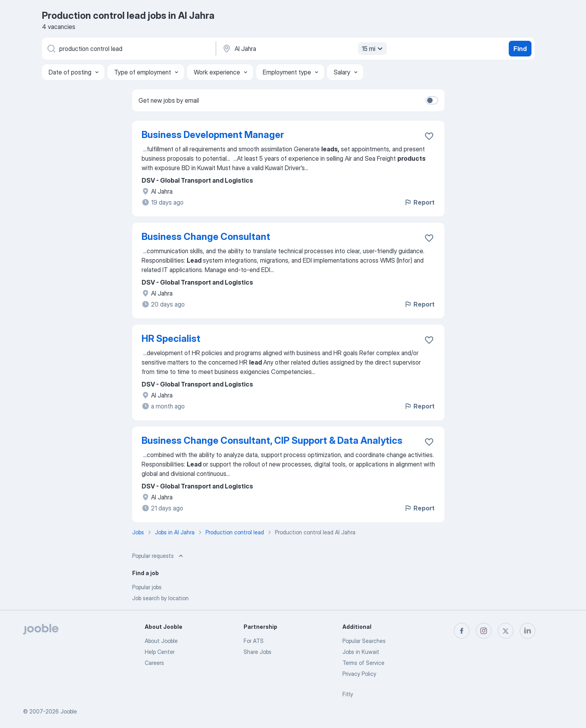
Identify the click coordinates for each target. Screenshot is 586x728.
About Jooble (161, 641)
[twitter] (506, 631)
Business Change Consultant (206, 237)
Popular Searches (364, 641)
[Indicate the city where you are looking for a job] (304, 49)
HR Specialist (171, 339)
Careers (154, 663)
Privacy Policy (359, 674)
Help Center (160, 652)
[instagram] (484, 631)
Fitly (348, 694)
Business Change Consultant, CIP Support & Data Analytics (272, 440)
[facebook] (462, 631)
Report (419, 202)
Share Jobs (258, 652)
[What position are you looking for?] (128, 49)
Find (520, 49)
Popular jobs (147, 587)
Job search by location (160, 598)
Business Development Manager (213, 135)
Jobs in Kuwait (361, 652)
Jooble (69, 711)
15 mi (373, 49)
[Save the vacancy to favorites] (429, 136)
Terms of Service (363, 663)
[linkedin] (528, 631)
